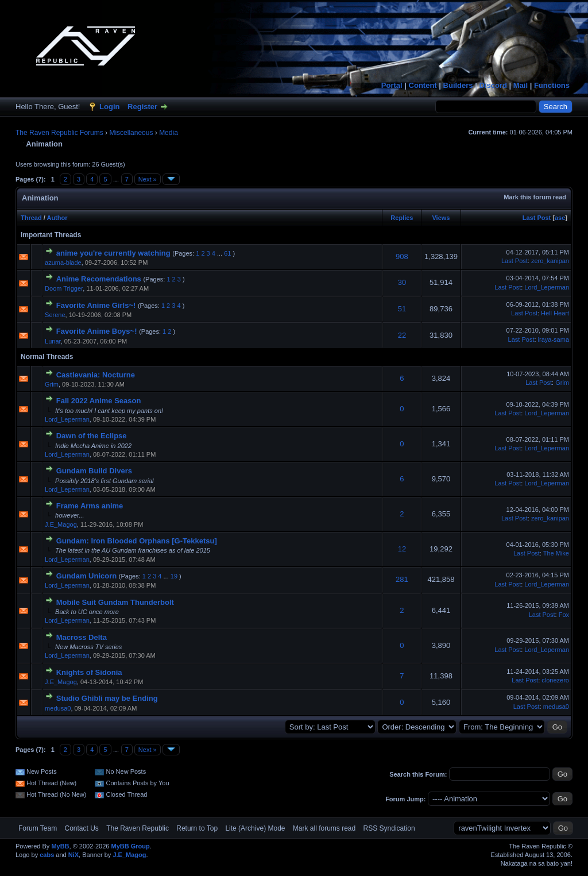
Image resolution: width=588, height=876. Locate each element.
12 (402, 549)
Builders (458, 85)
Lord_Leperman (547, 287)
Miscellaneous (131, 133)
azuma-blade (63, 263)
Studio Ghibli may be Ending (107, 698)
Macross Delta (82, 637)
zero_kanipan (550, 261)
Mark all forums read (324, 828)
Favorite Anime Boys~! (97, 331)
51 (402, 309)
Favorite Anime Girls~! (96, 305)
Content (423, 85)
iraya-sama (554, 339)
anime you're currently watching (113, 253)
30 (402, 282)
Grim (52, 384)
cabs (47, 855)
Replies (402, 218)
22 (402, 335)
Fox (564, 615)
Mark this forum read (535, 197)
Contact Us (81, 828)
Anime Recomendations (99, 279)
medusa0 (58, 708)
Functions (552, 85)
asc (560, 218)
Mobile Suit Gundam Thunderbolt (115, 602)
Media (169, 133)
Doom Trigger (64, 288)
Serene (55, 315)
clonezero (555, 680)
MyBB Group (130, 846)
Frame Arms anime (90, 506)
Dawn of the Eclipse (92, 436)
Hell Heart (555, 313)
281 (402, 579)
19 (174, 576)
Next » (148, 179)
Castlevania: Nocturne (96, 375)
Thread (31, 218)
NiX (73, 855)
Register (142, 107)
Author (57, 218)
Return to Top (197, 828)
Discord (493, 85)
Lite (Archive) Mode (255, 828)
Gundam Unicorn (86, 576)
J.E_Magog (61, 524)
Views (441, 218)
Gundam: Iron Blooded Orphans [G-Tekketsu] (137, 541)
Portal (392, 85)
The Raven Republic (138, 828)
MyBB (60, 846)
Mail (521, 85)
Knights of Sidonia (89, 672)
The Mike (556, 553)
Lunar (53, 341)
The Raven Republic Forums (59, 133)
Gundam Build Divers (94, 471)
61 (227, 253)
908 (402, 256)
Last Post (537, 218)
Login (109, 107)
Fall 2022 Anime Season (99, 401)
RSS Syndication (389, 828)
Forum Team (38, 828)
